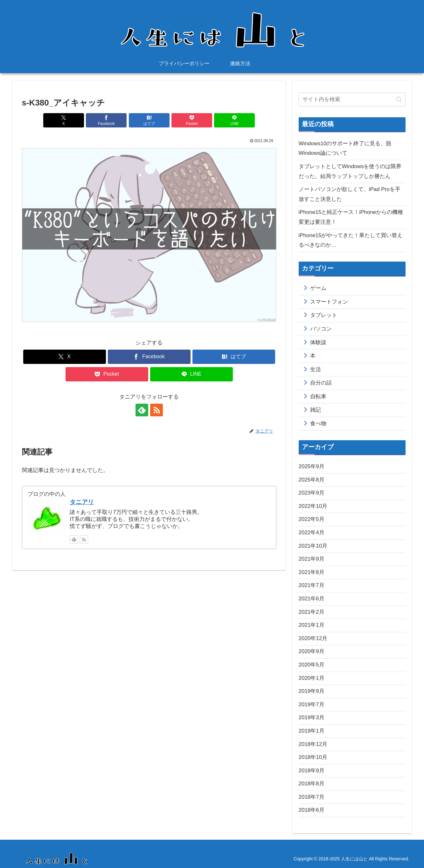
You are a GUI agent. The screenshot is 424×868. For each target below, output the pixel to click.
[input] (352, 99)
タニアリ (82, 502)
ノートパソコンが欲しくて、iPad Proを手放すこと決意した (350, 194)
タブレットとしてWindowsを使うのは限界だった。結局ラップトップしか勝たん (350, 171)
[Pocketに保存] (192, 120)
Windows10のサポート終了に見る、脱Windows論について (345, 148)
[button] (399, 99)
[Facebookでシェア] (106, 120)
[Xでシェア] (64, 120)
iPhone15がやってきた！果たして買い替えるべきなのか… (351, 240)
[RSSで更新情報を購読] (156, 410)
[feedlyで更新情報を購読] (142, 410)
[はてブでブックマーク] (149, 120)
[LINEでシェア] (234, 120)
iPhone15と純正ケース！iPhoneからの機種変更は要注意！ (351, 217)
